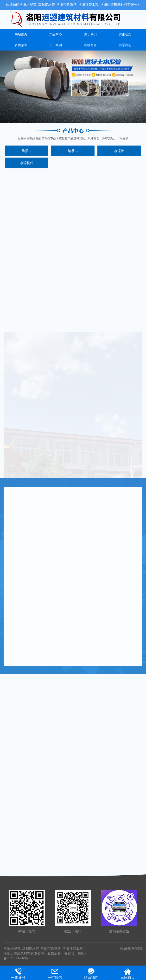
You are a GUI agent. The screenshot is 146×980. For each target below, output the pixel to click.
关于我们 (90, 34)
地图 (131, 949)
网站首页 (21, 34)
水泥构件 (27, 163)
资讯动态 (125, 34)
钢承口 (73, 151)
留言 (139, 949)
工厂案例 (56, 45)
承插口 (27, 151)
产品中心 (56, 34)
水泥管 (119, 151)
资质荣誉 (21, 45)
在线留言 (90, 45)
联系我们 (125, 45)
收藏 (124, 949)
